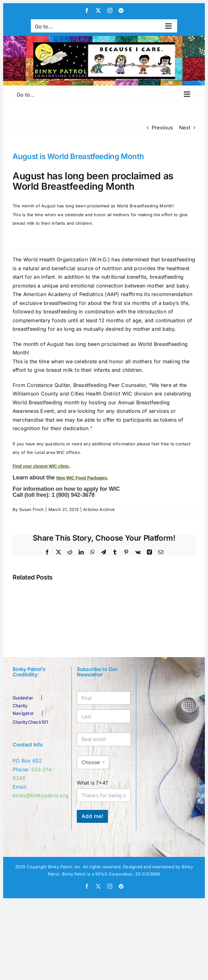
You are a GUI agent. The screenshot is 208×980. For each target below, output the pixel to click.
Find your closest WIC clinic (41, 466)
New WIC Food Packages (82, 478)
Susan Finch (32, 509)
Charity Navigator (23, 709)
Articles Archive (99, 509)
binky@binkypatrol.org (40, 795)
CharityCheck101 (31, 722)
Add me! (92, 816)
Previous (162, 128)
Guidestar (23, 698)
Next (185, 128)
